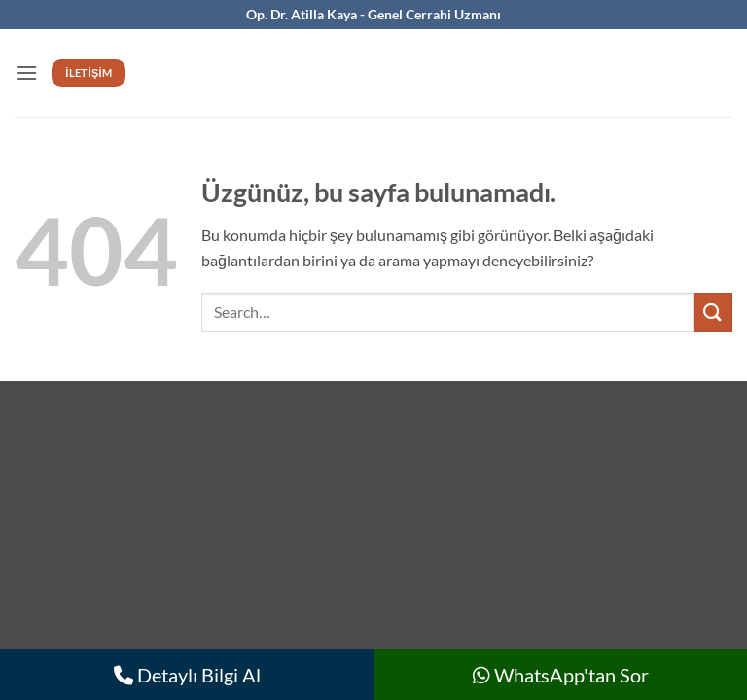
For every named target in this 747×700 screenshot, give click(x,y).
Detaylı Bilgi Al (187, 675)
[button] (26, 72)
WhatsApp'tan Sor (561, 675)
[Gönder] (713, 312)
